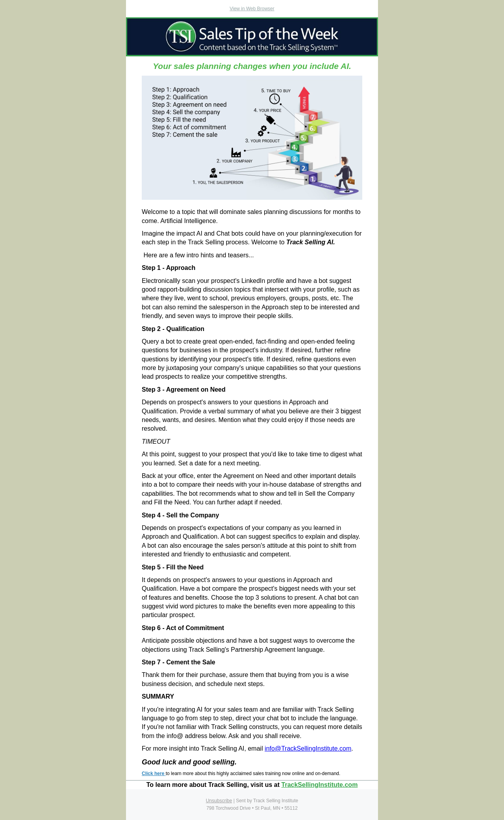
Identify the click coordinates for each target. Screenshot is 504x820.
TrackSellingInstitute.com (320, 785)
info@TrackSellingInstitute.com (308, 748)
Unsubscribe (219, 801)
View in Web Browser (252, 9)
